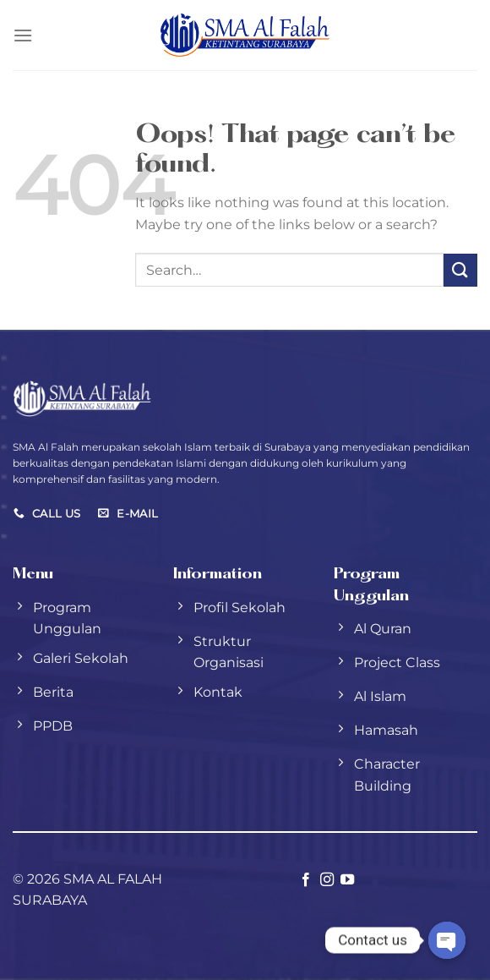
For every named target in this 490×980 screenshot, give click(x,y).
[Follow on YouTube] (347, 880)
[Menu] (23, 35)
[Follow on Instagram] (327, 880)
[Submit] (460, 270)
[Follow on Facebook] (306, 880)
